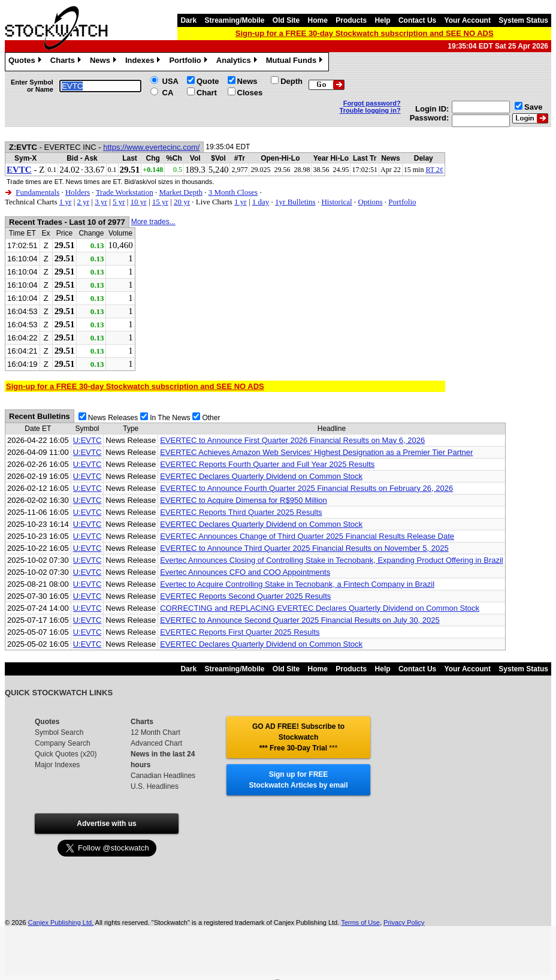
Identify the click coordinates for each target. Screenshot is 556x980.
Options (370, 202)
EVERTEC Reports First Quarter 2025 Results (240, 632)
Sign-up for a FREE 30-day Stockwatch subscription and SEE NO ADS (365, 33)
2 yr (83, 202)
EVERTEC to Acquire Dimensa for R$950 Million (244, 500)
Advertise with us (106, 824)
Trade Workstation (125, 192)
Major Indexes (57, 765)
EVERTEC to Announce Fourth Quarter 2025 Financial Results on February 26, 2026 (306, 488)
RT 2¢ (434, 170)
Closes (250, 93)
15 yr (160, 202)
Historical (336, 202)
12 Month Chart (155, 732)
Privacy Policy (404, 922)
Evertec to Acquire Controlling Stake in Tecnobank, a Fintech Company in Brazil (297, 584)
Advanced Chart (156, 743)
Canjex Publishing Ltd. (61, 922)
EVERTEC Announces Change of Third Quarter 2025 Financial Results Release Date (307, 536)
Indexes (144, 62)
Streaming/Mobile (234, 20)
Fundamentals (37, 192)
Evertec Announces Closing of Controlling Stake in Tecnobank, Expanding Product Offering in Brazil (332, 560)
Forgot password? (372, 103)
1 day (261, 202)
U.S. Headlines (155, 786)
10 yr (139, 202)
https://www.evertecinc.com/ (151, 147)
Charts (67, 62)
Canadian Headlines (163, 776)
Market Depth (181, 192)
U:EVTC (87, 440)
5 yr (119, 202)
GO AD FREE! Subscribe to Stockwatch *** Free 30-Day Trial (298, 737)
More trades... (153, 222)
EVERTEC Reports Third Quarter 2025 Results (241, 512)
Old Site (286, 20)
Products (351, 20)
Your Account (468, 20)
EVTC (19, 170)
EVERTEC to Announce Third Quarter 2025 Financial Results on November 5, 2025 (304, 548)
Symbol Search (59, 732)
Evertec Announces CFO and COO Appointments (245, 572)
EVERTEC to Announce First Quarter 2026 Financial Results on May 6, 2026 (292, 440)
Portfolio (189, 62)
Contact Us (417, 20)
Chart (207, 93)
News (105, 62)
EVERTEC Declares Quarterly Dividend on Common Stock (261, 476)
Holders (78, 192)
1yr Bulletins (295, 202)
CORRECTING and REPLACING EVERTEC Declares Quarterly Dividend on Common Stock (320, 608)
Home (318, 20)
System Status (523, 20)
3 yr (101, 202)
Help (383, 20)
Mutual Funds (296, 62)
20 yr (182, 202)
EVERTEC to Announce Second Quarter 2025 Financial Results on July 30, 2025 (300, 620)
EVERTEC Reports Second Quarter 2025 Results (245, 596)
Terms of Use (360, 922)
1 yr (66, 202)
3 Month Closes (233, 192)
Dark (188, 20)
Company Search (63, 743)
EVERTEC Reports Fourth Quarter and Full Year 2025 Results (267, 464)
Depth (291, 81)
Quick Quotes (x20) (66, 754)
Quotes (26, 62)
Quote (208, 81)
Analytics (238, 62)
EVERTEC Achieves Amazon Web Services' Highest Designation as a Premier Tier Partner (316, 452)
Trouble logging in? (370, 110)
